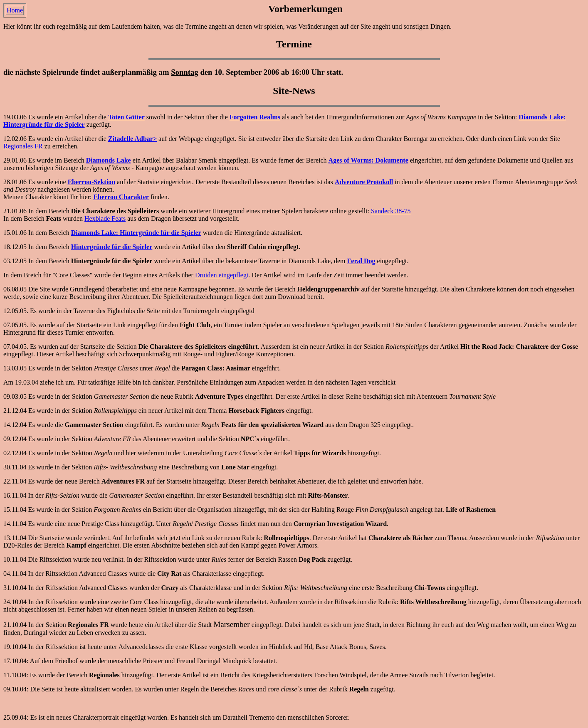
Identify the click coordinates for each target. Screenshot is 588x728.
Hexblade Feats (105, 218)
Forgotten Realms (255, 117)
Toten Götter (126, 117)
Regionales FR (23, 146)
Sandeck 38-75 (391, 211)
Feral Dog (361, 261)
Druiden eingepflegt (222, 275)
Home (15, 10)
